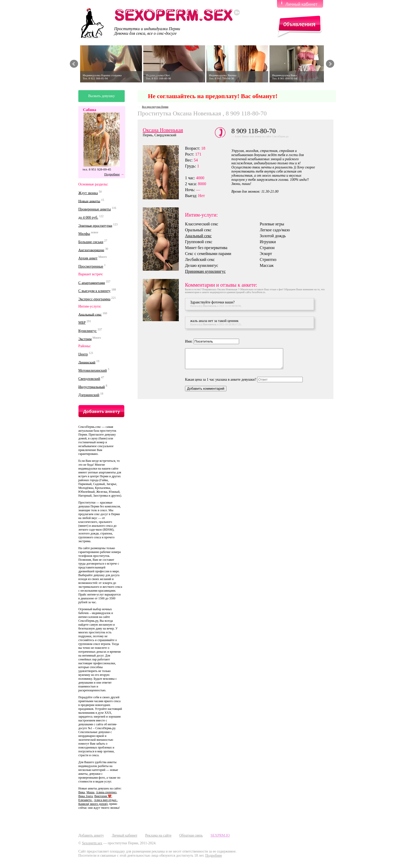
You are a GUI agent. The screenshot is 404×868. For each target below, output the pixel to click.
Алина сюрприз (106, 792)
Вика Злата (86, 796)
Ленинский (87, 362)
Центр (83, 354)
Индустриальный (92, 387)
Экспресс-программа (94, 299)
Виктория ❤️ (103, 796)
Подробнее (112, 174)
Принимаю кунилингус (205, 271)
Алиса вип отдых (105, 800)
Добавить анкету (91, 835)
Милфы (84, 234)
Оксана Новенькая (163, 130)
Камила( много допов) (93, 804)
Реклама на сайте (158, 835)
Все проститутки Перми (155, 107)
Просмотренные (91, 266)
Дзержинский (89, 395)
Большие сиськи (91, 242)
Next (330, 64)
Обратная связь (191, 835)
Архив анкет (88, 258)
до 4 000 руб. (88, 218)
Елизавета (85, 800)
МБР (82, 323)
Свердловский (89, 379)
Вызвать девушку (101, 96)
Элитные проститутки (95, 225)
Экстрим (85, 339)
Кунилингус (87, 331)
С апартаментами (92, 283)
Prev (74, 64)
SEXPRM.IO (220, 835)
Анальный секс (90, 314)
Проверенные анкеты (95, 209)
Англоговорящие (91, 250)
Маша (90, 792)
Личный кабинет (125, 835)
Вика (82, 792)
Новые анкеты (89, 201)
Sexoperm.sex (92, 843)
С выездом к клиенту (94, 291)
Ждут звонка (88, 193)
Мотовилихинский (92, 371)
